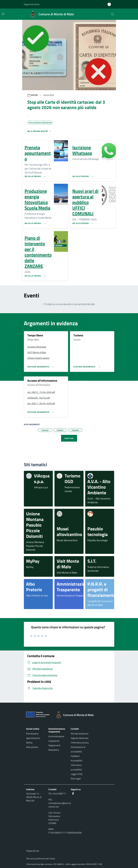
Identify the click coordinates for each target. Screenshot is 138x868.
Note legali (76, 779)
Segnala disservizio (80, 738)
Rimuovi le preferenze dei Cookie (41, 859)
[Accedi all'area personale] (110, 4)
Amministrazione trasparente (56, 739)
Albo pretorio (32, 747)
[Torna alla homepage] (76, 715)
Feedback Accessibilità (76, 758)
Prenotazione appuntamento (33, 736)
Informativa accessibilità (76, 767)
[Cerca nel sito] (113, 14)
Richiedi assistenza (80, 734)
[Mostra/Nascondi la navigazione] (3, 14)
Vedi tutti (69, 438)
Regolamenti (54, 745)
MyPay (29, 743)
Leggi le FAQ (77, 774)
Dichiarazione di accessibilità (78, 749)
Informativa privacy (80, 743)
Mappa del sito (33, 851)
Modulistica (54, 750)
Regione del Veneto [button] (32, 4)
